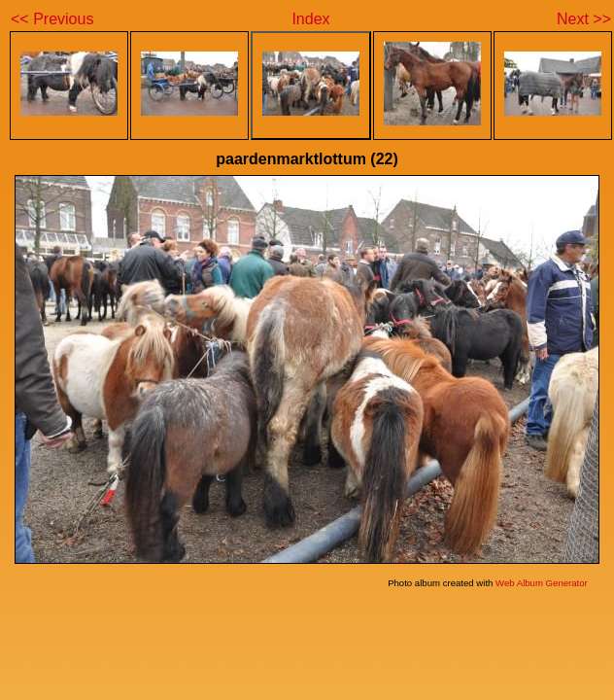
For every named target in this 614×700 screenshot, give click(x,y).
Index (310, 19)
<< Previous (52, 19)
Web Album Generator (542, 583)
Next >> (584, 19)
